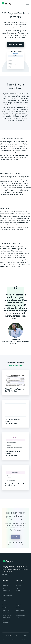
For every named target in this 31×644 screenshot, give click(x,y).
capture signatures (17, 155)
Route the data (25, 218)
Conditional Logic (14, 249)
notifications (24, 223)
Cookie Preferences (20, 615)
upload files (12, 188)
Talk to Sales (16, 539)
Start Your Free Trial (15, 44)
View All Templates (15, 365)
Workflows (7, 151)
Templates (15, 9)
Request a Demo (16, 51)
